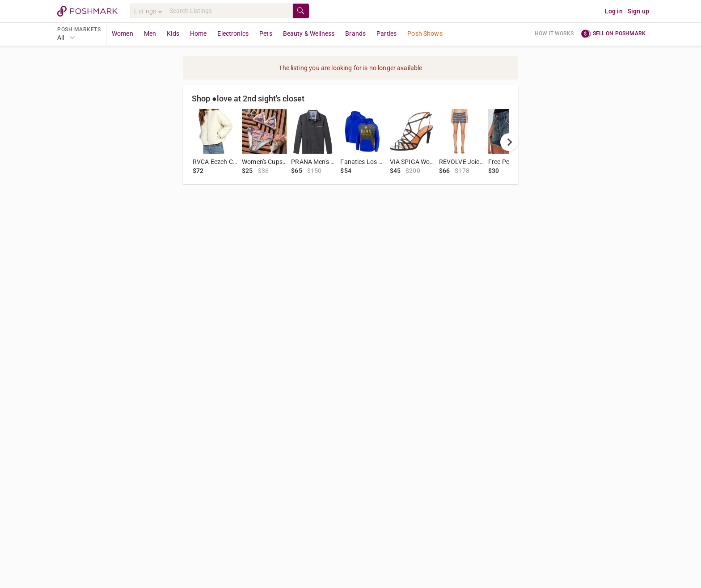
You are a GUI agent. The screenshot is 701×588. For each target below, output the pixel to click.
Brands (355, 34)
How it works (554, 34)
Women (122, 34)
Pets (266, 34)
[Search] (229, 11)
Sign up (638, 11)
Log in (614, 11)
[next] (509, 142)
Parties (386, 34)
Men (150, 34)
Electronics (233, 34)
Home (198, 34)
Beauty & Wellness (309, 34)
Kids (173, 34)
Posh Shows (425, 34)
